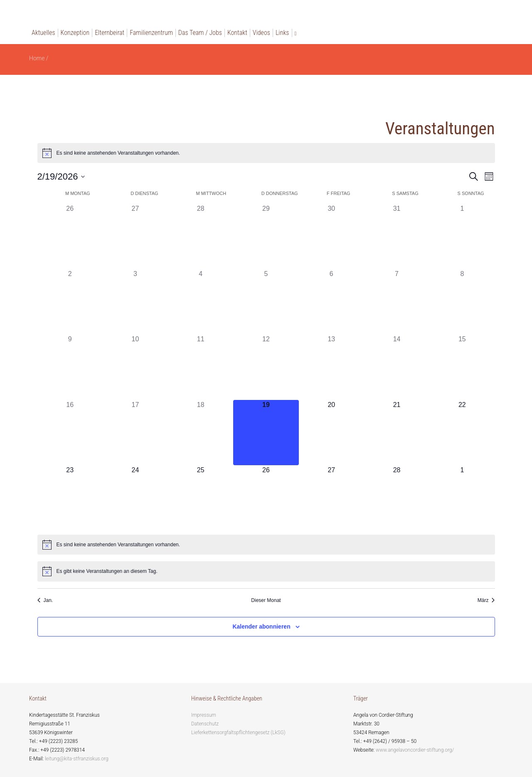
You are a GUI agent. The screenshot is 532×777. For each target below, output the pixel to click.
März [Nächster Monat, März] (486, 600)
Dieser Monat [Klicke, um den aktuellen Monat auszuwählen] (266, 600)
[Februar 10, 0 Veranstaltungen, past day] (135, 367)
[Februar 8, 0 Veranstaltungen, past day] (462, 302)
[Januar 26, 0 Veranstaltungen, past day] (70, 236)
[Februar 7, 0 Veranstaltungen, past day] (397, 302)
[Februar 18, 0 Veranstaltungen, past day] (201, 433)
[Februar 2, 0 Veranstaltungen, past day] (70, 302)
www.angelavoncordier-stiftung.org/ (415, 750)
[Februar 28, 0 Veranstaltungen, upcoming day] (397, 498)
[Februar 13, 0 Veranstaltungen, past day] (331, 367)
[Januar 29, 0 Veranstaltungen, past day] (266, 236)
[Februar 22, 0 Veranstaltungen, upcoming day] (462, 433)
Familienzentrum (151, 33)
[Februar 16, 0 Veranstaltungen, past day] (70, 433)
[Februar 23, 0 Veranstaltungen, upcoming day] (70, 498)
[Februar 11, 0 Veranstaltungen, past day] (201, 367)
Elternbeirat (110, 33)
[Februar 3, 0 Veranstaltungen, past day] (135, 302)
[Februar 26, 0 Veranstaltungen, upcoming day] (266, 498)
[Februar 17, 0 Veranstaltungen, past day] (135, 433)
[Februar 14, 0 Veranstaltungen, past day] (397, 367)
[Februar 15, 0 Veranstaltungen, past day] (462, 367)
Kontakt (237, 33)
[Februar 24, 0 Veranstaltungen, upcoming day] (135, 498)
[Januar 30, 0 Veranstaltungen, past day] (331, 236)
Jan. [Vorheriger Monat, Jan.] (45, 600)
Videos (261, 33)
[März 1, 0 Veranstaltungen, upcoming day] (462, 498)
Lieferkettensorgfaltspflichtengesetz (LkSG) (238, 733)
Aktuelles (43, 33)
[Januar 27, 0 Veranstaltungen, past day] (135, 236)
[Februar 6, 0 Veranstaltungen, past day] (331, 302)
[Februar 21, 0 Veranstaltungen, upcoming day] (397, 433)
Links (282, 33)
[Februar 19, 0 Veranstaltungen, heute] (266, 433)
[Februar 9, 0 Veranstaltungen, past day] (70, 367)
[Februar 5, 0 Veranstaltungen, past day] (266, 302)
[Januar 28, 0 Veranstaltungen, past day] (201, 236)
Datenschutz (205, 724)
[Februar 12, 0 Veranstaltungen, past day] (266, 367)
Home (37, 58)
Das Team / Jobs (200, 33)
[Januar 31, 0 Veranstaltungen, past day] (397, 236)
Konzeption (75, 33)
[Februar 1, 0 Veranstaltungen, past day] (462, 236)
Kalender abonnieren (261, 627)
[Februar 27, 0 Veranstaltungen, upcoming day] (331, 498)
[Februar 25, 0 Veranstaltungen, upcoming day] (201, 498)
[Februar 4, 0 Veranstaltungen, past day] (201, 302)
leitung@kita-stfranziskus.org (77, 759)
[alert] (266, 153)
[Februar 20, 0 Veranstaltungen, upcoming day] (331, 433)
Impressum (204, 715)
